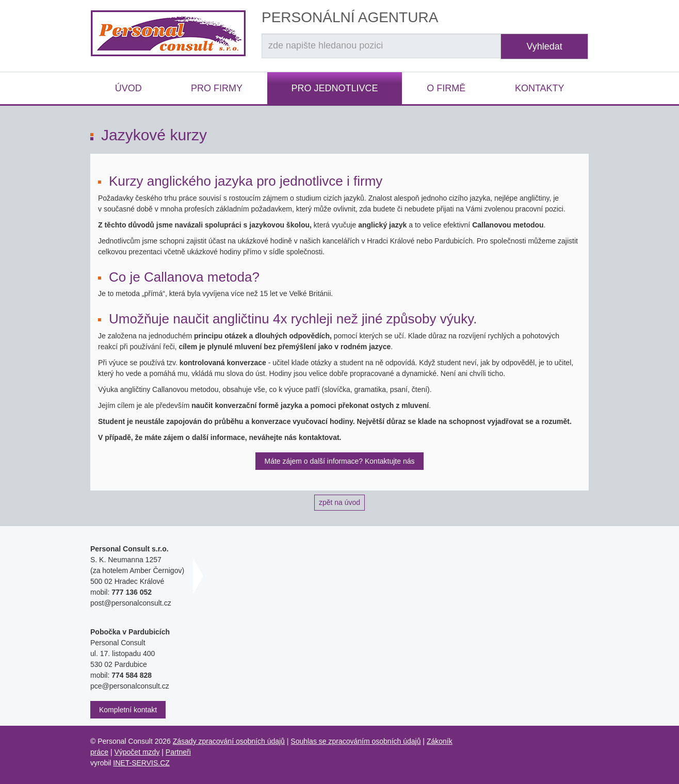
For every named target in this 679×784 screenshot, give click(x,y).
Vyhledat (544, 46)
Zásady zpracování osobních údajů (229, 741)
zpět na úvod (339, 502)
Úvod (128, 88)
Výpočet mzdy (137, 752)
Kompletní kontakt (128, 710)
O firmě (446, 88)
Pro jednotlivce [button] (334, 88)
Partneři (178, 752)
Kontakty (540, 88)
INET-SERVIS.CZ (141, 763)
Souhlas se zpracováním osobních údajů (355, 741)
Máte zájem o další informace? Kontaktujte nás (339, 461)
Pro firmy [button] (217, 88)
